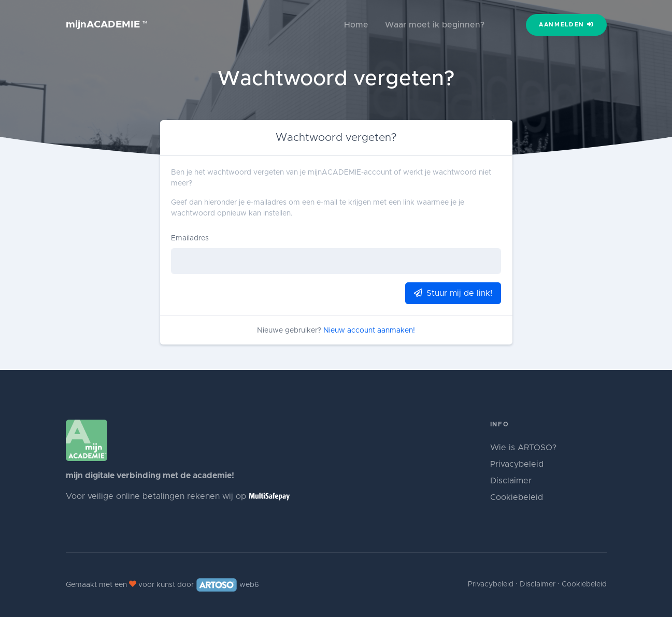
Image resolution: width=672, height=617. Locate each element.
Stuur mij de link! (453, 293)
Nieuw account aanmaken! (369, 331)
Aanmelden (566, 24)
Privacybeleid (517, 464)
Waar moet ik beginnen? (435, 25)
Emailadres (190, 238)
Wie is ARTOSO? (523, 448)
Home (356, 25)
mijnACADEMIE (107, 25)
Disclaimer (511, 481)
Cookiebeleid (517, 497)
